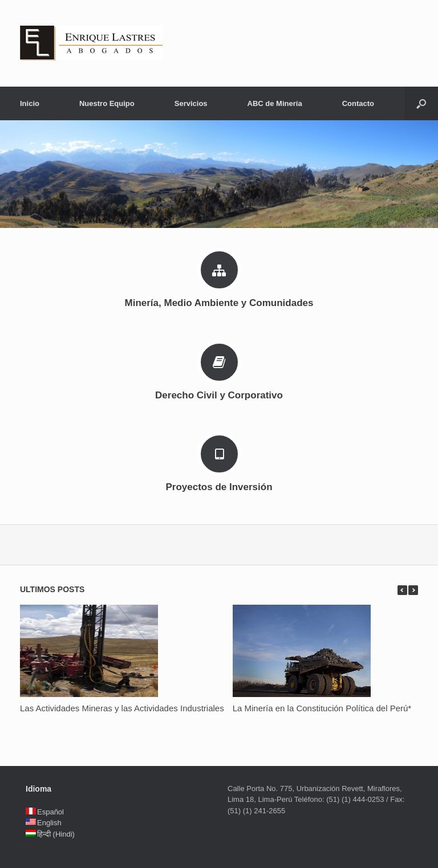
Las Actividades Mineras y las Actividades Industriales (122, 708)
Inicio (30, 103)
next (413, 590)
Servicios (191, 103)
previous (402, 590)
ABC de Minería (275, 103)
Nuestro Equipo (107, 103)
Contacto (358, 103)
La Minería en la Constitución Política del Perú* (322, 708)
